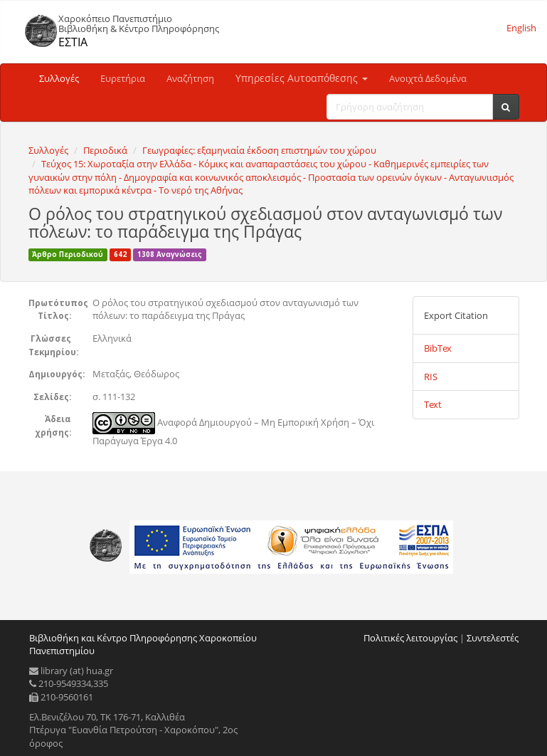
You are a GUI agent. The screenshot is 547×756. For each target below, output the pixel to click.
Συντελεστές (493, 638)
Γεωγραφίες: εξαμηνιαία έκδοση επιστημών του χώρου (259, 150)
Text (433, 404)
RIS (431, 377)
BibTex (438, 348)
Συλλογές (59, 78)
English (521, 28)
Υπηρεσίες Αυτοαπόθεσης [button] (302, 78)
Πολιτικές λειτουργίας (410, 638)
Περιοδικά (105, 150)
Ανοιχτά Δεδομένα (428, 78)
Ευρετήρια (123, 78)
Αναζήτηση (190, 78)
